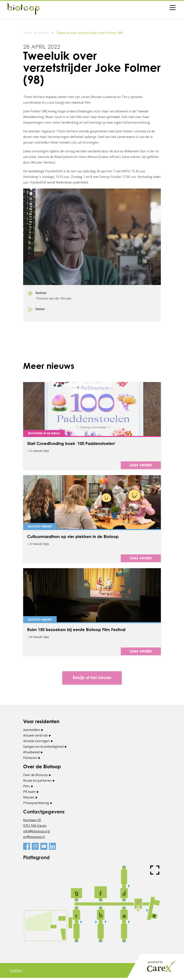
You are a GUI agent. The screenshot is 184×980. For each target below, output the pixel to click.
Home (28, 33)
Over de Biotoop (35, 777)
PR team (29, 794)
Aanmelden (32, 732)
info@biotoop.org (37, 833)
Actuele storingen (36, 743)
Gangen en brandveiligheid (43, 749)
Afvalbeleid (31, 754)
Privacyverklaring (36, 805)
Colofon (16, 973)
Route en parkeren (37, 783)
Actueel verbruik (35, 738)
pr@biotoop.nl (34, 839)
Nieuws (44, 33)
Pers (27, 788)
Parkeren (30, 760)
